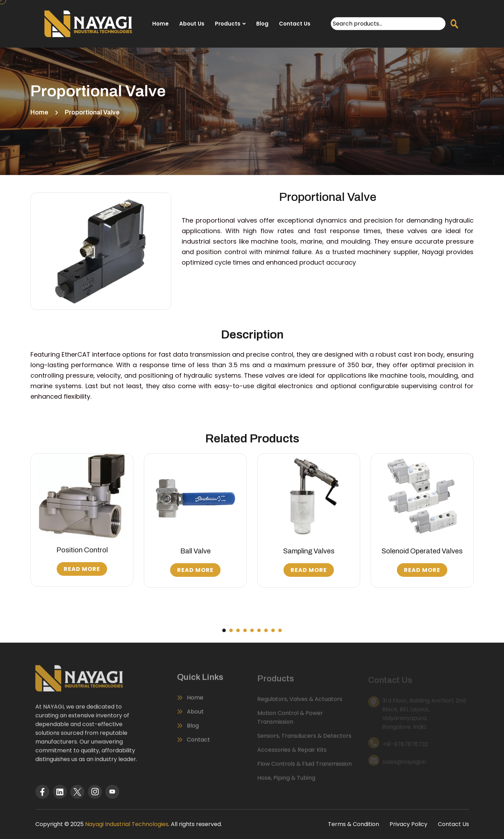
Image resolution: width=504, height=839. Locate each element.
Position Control (82, 550)
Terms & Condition (353, 824)
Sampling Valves (309, 551)
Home (160, 24)
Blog (262, 24)
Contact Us (295, 24)
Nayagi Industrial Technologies (127, 824)
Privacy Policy (408, 824)
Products (228, 24)
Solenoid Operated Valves (422, 551)
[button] (224, 630)
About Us (192, 24)
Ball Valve (195, 551)
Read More (82, 569)
